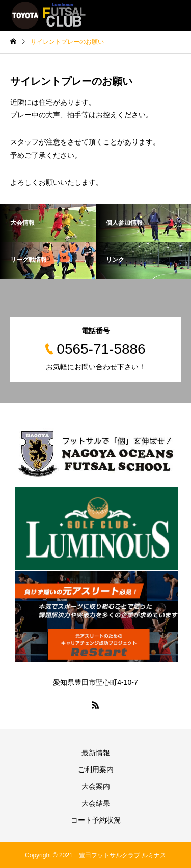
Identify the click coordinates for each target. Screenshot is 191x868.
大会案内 (96, 786)
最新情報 (96, 753)
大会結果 (96, 803)
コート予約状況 (96, 820)
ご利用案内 (96, 769)
